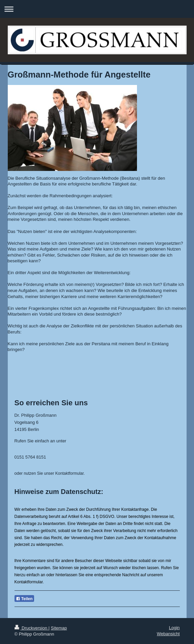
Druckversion (32, 628)
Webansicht (168, 634)
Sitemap (59, 628)
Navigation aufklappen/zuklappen (97, 9)
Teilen (24, 599)
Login (174, 628)
